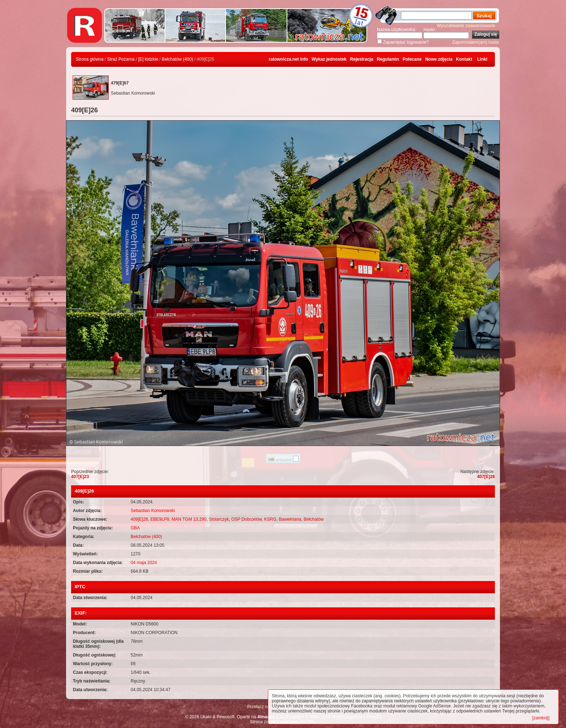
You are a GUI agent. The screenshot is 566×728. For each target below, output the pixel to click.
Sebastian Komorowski (153, 511)
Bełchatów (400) (177, 59)
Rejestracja (362, 59)
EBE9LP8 (160, 519)
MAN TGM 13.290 (189, 519)
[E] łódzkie (148, 59)
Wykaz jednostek (329, 59)
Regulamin (388, 59)
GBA (135, 528)
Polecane (412, 59)
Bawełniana (290, 519)
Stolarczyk (219, 519)
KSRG (270, 519)
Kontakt (464, 59)
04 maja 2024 (144, 563)
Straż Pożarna (121, 59)
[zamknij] (541, 718)
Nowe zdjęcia (439, 59)
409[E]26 (139, 519)
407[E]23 (80, 477)
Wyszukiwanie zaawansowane (466, 26)
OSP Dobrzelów (247, 519)
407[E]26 (486, 477)
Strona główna (90, 59)
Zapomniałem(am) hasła (476, 42)
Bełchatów (314, 519)
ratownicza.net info (289, 59)
